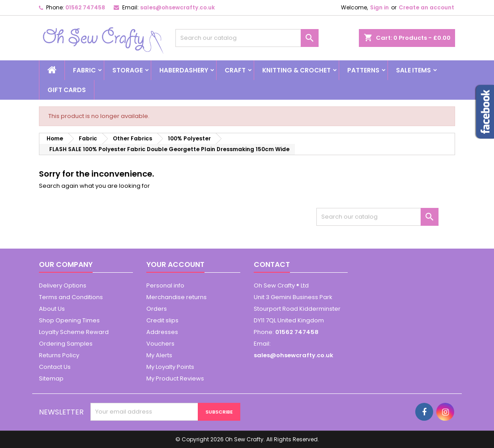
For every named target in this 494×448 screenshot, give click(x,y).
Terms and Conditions (71, 297)
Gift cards (67, 90)
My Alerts (159, 355)
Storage (128, 70)
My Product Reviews (175, 378)
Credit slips (162, 320)
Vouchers (160, 344)
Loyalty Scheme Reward (74, 332)
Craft (235, 70)
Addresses (162, 332)
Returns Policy (59, 355)
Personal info (165, 285)
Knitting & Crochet (296, 70)
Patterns (363, 70)
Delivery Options (63, 285)
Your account (175, 264)
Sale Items (413, 70)
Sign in (379, 7)
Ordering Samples (66, 344)
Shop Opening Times (69, 320)
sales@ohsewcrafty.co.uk (177, 7)
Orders (157, 309)
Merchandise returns (177, 297)
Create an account (426, 7)
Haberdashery (184, 70)
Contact (272, 264)
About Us (52, 309)
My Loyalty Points (170, 367)
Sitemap (51, 378)
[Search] (247, 38)
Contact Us (55, 367)
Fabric (84, 70)
